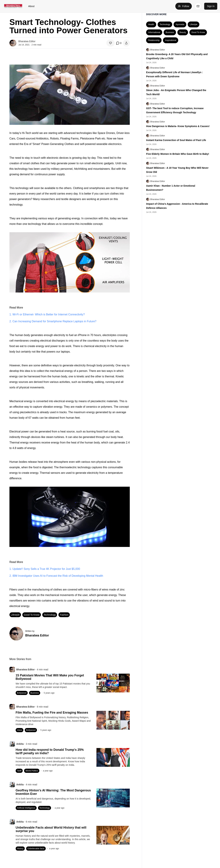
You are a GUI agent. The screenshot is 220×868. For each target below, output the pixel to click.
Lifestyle (15, 615)
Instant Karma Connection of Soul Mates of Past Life (176, 140)
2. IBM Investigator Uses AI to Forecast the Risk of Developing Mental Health (56, 576)
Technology (50, 615)
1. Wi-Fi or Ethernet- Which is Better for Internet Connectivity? (47, 314)
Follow (184, 6)
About (31, 6)
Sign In (211, 6)
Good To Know (32, 615)
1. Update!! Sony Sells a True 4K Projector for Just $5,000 (45, 569)
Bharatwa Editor (158, 50)
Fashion (64, 615)
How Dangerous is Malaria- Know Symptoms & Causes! (178, 126)
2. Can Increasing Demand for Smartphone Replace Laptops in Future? (53, 321)
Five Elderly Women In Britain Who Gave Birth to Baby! (178, 154)
